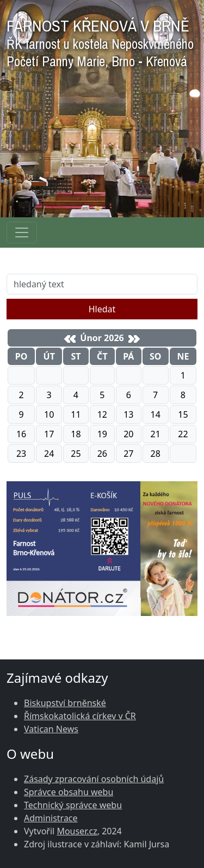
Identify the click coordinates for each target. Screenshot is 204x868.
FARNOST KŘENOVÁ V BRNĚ (100, 40)
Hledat (102, 309)
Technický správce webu (73, 805)
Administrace (51, 818)
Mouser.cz (77, 831)
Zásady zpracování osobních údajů (94, 779)
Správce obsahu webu (69, 792)
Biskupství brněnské (65, 703)
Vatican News (51, 729)
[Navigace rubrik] (22, 232)
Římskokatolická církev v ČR (80, 716)
